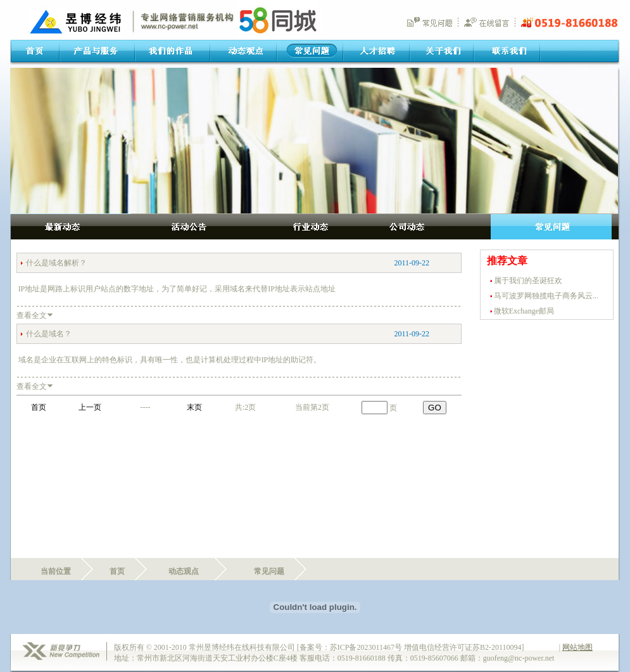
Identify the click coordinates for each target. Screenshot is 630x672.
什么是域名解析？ (56, 263)
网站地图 (577, 647)
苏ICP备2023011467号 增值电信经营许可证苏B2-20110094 (426, 647)
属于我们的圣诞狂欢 (528, 281)
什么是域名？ (49, 334)
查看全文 (32, 315)
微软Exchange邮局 (524, 311)
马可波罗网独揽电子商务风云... (546, 296)
